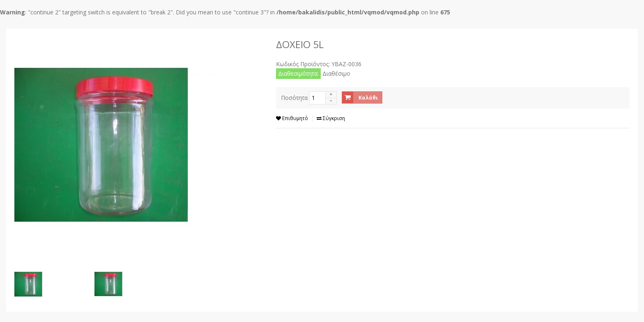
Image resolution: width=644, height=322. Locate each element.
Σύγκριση (331, 118)
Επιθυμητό (292, 118)
